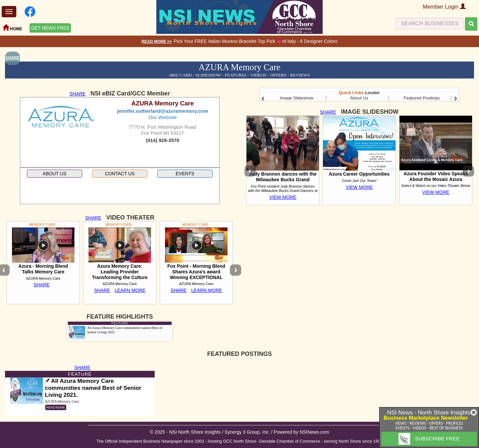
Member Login (444, 7)
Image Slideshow (297, 98)
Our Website (162, 117)
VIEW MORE (283, 197)
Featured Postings (421, 98)
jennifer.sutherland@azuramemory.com (163, 111)
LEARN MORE (130, 290)
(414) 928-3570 (163, 140)
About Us (359, 98)
